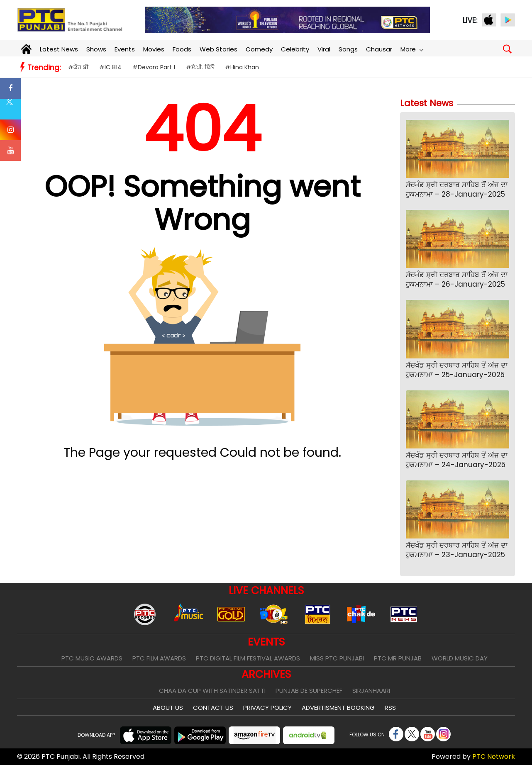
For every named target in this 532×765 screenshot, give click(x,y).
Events (125, 49)
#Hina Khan (242, 67)
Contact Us (213, 708)
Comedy (259, 49)
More (412, 49)
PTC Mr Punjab (398, 658)
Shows (96, 49)
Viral (324, 49)
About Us (168, 708)
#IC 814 (110, 67)
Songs (348, 49)
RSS (390, 708)
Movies (154, 49)
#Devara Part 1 (154, 67)
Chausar (379, 49)
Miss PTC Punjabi (337, 658)
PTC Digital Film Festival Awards (248, 658)
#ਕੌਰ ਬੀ (78, 67)
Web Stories (218, 49)
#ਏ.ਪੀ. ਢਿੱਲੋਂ (200, 67)
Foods (182, 49)
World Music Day (460, 658)
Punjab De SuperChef (309, 691)
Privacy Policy (267, 708)
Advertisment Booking (338, 708)
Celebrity (295, 49)
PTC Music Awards (92, 658)
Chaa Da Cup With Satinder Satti (212, 691)
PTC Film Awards (159, 658)
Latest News (59, 49)
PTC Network (494, 756)
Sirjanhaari (371, 691)
